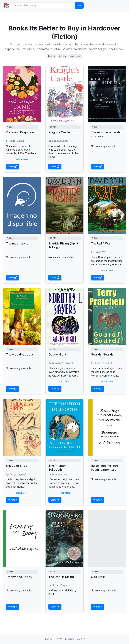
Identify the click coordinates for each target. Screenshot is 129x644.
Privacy (48, 639)
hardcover (75, 56)
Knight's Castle (59, 132)
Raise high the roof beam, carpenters (104, 468)
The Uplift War (101, 243)
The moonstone (17, 243)
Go (79, 6)
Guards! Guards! (103, 354)
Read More (22, 159)
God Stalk (98, 577)
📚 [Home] (6, 5)
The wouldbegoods (20, 354)
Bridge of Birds (17, 466)
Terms (59, 639)
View (13, 166)
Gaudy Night (57, 354)
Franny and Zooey (19, 577)
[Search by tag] (44, 5)
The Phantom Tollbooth (58, 468)
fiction (62, 56)
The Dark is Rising (61, 577)
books (52, 56)
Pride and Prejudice (20, 132)
